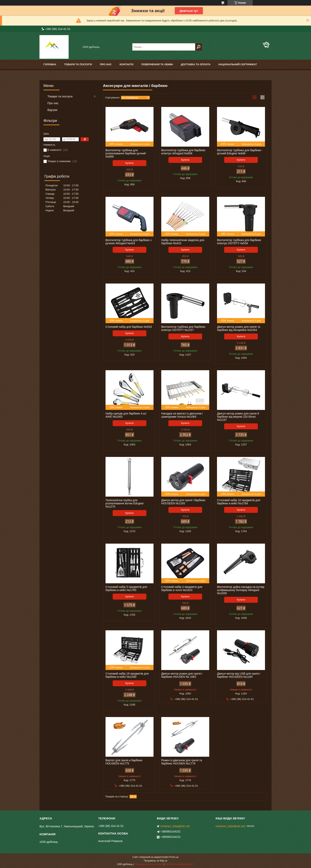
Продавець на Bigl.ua (155, 861)
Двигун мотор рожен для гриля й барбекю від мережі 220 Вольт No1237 (238, 417)
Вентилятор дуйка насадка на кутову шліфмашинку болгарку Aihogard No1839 (241, 590)
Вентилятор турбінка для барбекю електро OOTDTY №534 (239, 242)
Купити (130, 163)
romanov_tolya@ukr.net (175, 826)
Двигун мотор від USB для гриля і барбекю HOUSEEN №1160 (239, 675)
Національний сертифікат (238, 64)
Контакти (127, 64)
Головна (50, 64)
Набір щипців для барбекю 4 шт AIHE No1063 (126, 415)
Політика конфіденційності (179, 864)
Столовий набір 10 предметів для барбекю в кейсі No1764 (239, 502)
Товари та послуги (78, 64)
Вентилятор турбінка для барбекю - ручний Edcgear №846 (240, 152)
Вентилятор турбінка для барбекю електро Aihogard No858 (183, 152)
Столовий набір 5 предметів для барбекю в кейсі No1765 (126, 588)
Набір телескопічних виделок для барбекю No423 (183, 242)
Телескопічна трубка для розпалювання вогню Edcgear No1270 (125, 503)
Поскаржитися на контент (149, 864)
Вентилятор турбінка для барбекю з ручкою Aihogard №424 (129, 242)
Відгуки (52, 110)
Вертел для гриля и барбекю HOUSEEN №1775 (124, 762)
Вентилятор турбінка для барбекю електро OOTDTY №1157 (183, 328)
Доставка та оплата (196, 64)
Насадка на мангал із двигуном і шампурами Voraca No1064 (182, 415)
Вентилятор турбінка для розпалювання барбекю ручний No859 (126, 153)
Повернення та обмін (157, 64)
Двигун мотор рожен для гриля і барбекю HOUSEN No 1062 (182, 675)
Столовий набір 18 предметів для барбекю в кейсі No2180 (127, 675)
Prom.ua (174, 857)
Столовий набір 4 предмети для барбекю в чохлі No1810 (182, 588)
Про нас (106, 64)
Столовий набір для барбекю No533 (129, 327)
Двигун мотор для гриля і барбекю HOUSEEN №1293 (183, 502)
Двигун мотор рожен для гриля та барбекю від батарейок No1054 (239, 328)
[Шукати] (199, 47)
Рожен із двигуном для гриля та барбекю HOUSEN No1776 (182, 762)
